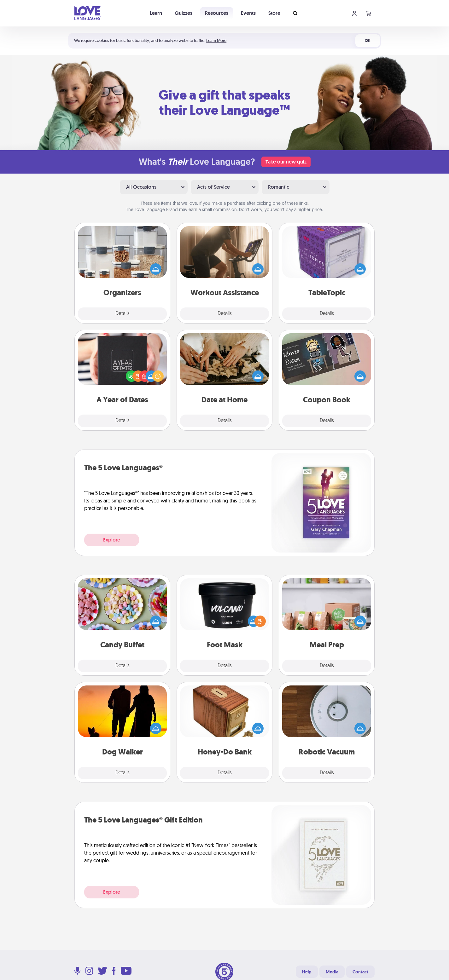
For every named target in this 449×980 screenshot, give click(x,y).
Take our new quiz (286, 162)
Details (122, 314)
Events (248, 13)
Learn (156, 13)
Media (332, 972)
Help (307, 972)
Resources (217, 13)
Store (274, 13)
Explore (112, 540)
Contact (360, 972)
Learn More (216, 40)
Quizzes (184, 13)
